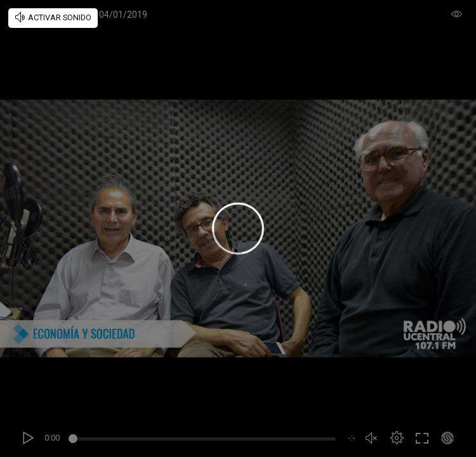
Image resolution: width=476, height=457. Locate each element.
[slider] (204, 440)
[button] (397, 438)
